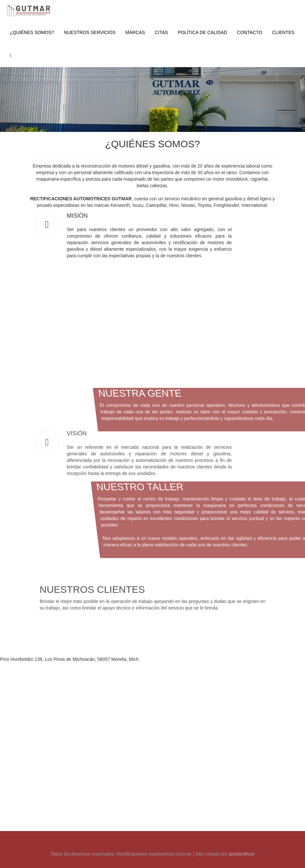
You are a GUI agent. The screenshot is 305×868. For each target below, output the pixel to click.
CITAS (161, 32)
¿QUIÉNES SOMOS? (32, 32)
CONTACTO (250, 32)
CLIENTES (283, 32)
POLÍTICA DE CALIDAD (202, 32)
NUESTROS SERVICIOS (90, 32)
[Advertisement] (153, 604)
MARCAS (135, 32)
